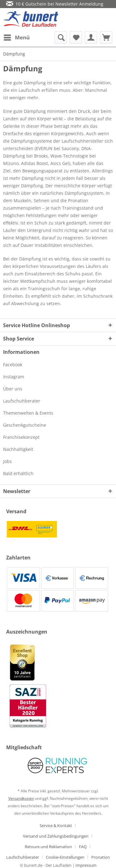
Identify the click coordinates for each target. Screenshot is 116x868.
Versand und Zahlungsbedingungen (56, 836)
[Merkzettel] (76, 38)
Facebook (13, 365)
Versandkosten (21, 798)
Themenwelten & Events (28, 413)
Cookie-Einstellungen (65, 857)
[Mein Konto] (91, 38)
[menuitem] (16, 38)
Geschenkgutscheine (25, 425)
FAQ (83, 847)
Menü (17, 37)
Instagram (14, 377)
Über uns (13, 389)
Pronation (101, 857)
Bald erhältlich (18, 473)
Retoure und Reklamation (48, 847)
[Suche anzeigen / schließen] (61, 38)
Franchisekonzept (21, 437)
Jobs (7, 461)
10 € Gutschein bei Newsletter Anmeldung (55, 4)
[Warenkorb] (106, 38)
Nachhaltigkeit (18, 449)
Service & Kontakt (56, 826)
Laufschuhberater (22, 401)
